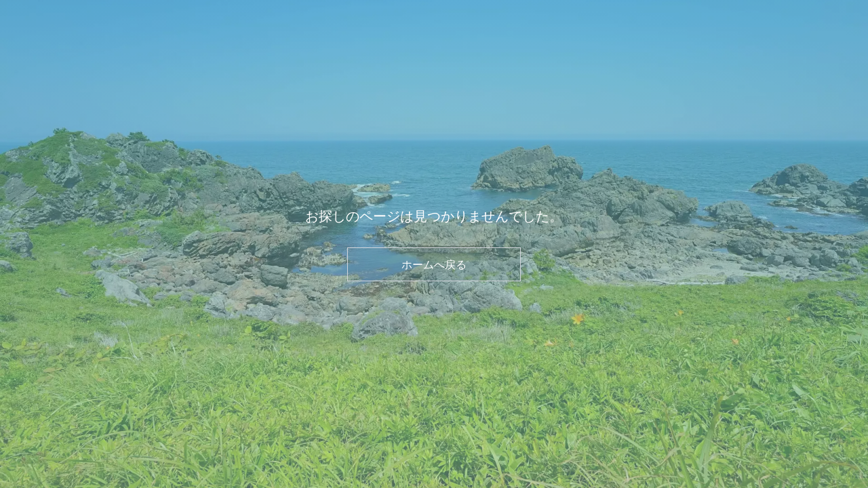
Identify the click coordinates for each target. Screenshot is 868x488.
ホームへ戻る (434, 264)
